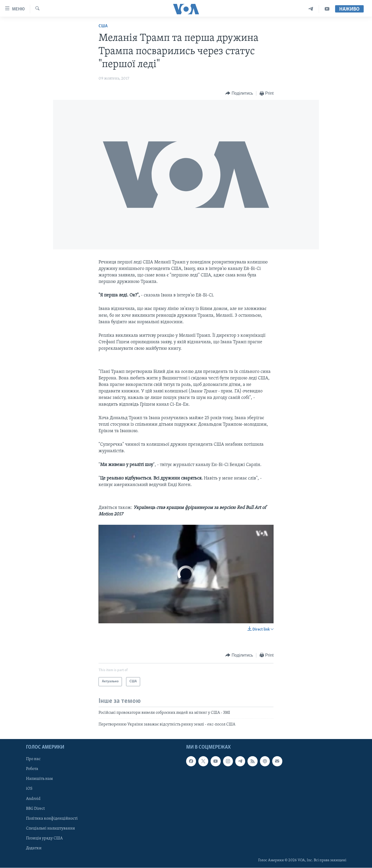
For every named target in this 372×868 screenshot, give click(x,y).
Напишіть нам (39, 779)
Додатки (34, 848)
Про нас (33, 759)
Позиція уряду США (44, 838)
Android (33, 799)
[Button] (239, 93)
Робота (32, 769)
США (103, 26)
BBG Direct (35, 809)
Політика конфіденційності (52, 819)
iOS (29, 789)
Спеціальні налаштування (50, 828)
